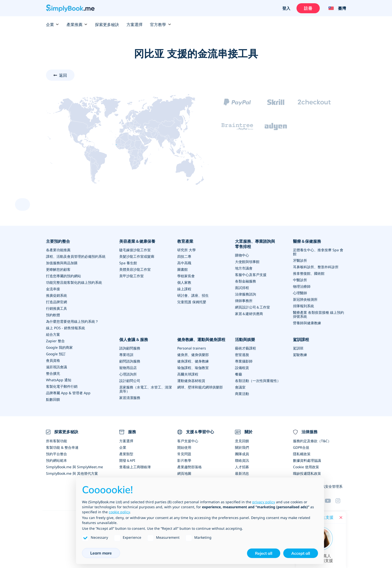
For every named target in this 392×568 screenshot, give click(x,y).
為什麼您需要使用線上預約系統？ (72, 321)
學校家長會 (186, 276)
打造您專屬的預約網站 (63, 276)
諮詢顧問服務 (130, 348)
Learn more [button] (101, 553)
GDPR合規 (301, 447)
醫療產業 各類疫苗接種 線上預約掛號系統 (318, 314)
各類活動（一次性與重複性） (258, 381)
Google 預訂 (56, 354)
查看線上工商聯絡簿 (135, 467)
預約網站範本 (56, 460)
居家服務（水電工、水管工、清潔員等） (145, 389)
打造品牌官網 (56, 302)
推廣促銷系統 (56, 295)
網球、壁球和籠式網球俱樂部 (200, 387)
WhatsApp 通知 (59, 380)
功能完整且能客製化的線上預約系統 (74, 282)
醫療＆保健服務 (307, 241)
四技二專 (184, 256)
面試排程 (242, 288)
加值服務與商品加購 (62, 263)
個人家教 (184, 282)
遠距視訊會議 (56, 367)
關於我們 (242, 447)
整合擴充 (53, 373)
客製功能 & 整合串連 (62, 447)
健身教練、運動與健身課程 (201, 339)
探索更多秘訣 (107, 24)
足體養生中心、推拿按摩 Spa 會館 (318, 252)
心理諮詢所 (128, 374)
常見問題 (184, 454)
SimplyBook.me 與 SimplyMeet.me (74, 467)
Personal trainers (192, 348)
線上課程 (184, 289)
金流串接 (53, 289)
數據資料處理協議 (307, 460)
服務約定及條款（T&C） (312, 441)
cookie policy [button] (119, 512)
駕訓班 (298, 348)
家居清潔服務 (130, 398)
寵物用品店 (128, 368)
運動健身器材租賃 (191, 381)
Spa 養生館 (128, 263)
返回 (63, 75)
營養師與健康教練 (307, 323)
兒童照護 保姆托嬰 (192, 302)
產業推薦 (77, 24)
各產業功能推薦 (58, 250)
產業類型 (126, 454)
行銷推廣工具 (56, 308)
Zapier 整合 (55, 341)
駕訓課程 (301, 339)
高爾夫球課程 (188, 374)
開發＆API (127, 460)
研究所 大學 (186, 250)
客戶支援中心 (188, 441)
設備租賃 (242, 368)
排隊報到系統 (303, 306)
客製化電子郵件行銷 (62, 386)
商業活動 (242, 394)
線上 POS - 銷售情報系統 (65, 328)
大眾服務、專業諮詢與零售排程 (255, 244)
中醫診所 (300, 280)
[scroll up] (22, 204)
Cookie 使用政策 (306, 467)
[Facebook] (341, 501)
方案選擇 (134, 24)
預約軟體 (53, 315)
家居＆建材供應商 (249, 314)
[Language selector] (335, 8)
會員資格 (53, 360)
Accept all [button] (301, 553)
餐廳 (238, 374)
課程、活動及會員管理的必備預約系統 (76, 256)
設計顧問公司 (130, 381)
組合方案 (53, 334)
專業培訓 (126, 355)
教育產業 (185, 241)
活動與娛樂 (245, 339)
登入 (286, 8)
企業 (52, 24)
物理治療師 (302, 286)
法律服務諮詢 (245, 294)
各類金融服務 (245, 281)
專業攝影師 (244, 361)
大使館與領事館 (247, 262)
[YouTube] (330, 501)
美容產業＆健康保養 (137, 241)
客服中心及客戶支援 (251, 275)
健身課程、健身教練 (193, 361)
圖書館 (182, 269)
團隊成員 (242, 454)
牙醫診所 (300, 260)
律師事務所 (244, 301)
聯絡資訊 (242, 460)
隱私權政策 (302, 454)
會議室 (240, 387)
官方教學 (160, 24)
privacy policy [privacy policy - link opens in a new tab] (264, 502)
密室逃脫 (242, 355)
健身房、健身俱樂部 (193, 355)
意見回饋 (242, 441)
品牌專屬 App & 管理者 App (68, 393)
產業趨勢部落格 (189, 467)
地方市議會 (244, 268)
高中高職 (184, 263)
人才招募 (242, 467)
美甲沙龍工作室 (131, 276)
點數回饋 (53, 399)
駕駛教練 (300, 355)
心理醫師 (300, 293)
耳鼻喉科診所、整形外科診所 (316, 267)
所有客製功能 (56, 441)
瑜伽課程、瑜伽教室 (193, 368)
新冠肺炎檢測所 (305, 299)
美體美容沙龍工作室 (135, 269)
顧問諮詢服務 (130, 361)
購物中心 (242, 255)
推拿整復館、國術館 (309, 273)
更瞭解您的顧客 (58, 269)
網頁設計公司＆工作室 (252, 307)
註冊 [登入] (308, 8)
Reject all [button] (264, 553)
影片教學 (184, 460)
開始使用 (184, 447)
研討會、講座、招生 (193, 295)
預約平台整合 (56, 454)
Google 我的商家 (59, 347)
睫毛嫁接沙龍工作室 (135, 250)
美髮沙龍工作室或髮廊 (137, 256)
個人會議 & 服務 (134, 339)
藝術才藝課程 (245, 348)
